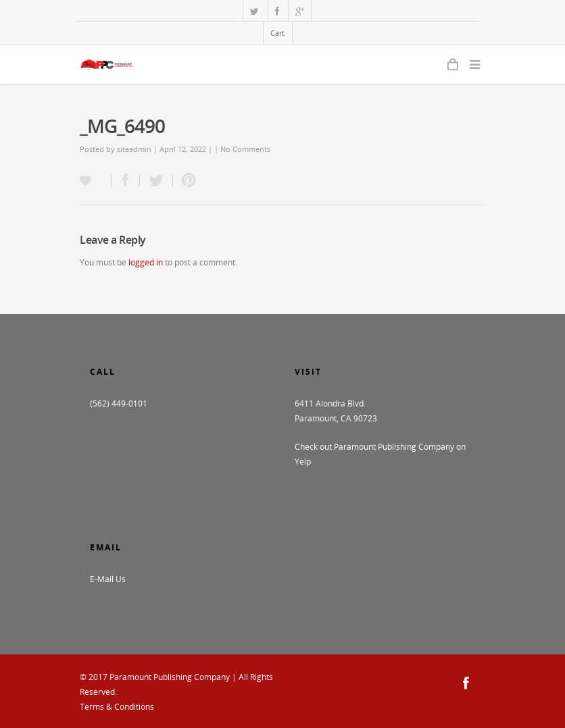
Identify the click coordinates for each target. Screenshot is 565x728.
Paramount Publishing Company (170, 677)
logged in (146, 262)
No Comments (245, 149)
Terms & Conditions (117, 707)
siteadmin (134, 149)
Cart (277, 33)
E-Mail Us (108, 579)
